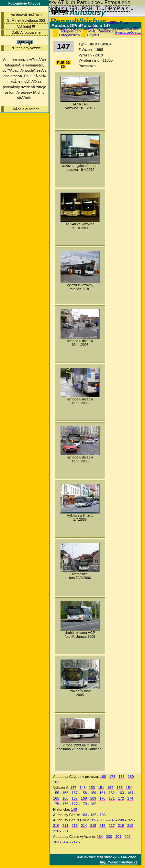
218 (121, 826)
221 (66, 831)
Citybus (93, 35)
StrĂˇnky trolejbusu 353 (50, 9)
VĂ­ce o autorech (26, 109)
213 (75, 826)
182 (93, 804)
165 (56, 798)
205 (93, 820)
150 (92, 788)
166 (66, 798)
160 (103, 777)
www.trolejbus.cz (128, 32)
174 (130, 798)
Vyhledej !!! (26, 27)
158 (84, 793)
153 (120, 788)
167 (75, 798)
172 (121, 798)
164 (130, 793)
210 (56, 826)
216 (102, 826)
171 (112, 798)
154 (129, 788)
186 (103, 815)
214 (84, 826)
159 (93, 793)
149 (74, 809)
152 (111, 788)
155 (56, 793)
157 (75, 793)
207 (112, 820)
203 (56, 842)
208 (121, 820)
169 (93, 798)
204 (66, 842)
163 (121, 793)
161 (102, 793)
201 (118, 837)
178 (122, 777)
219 (130, 826)
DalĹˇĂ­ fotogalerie (26, 32)
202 (128, 837)
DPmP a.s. (117, 9)
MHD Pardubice (101, 31)
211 (66, 826)
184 (100, 837)
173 (112, 777)
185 (93, 815)
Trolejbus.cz (69, 31)
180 (131, 777)
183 (84, 815)
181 (56, 782)
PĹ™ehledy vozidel (26, 48)
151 (101, 788)
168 (84, 798)
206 (102, 820)
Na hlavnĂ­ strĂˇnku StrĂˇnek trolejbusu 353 (26, 18)
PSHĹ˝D (91, 9)
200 (109, 837)
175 (56, 804)
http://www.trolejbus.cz (119, 862)
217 (112, 826)
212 (75, 842)
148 (83, 788)
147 (73, 788)
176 (66, 804)
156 (66, 793)
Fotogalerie (68, 35)
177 (75, 804)
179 (84, 804)
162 (112, 793)
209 (130, 820)
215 (93, 826)
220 (56, 831)
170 (102, 798)
